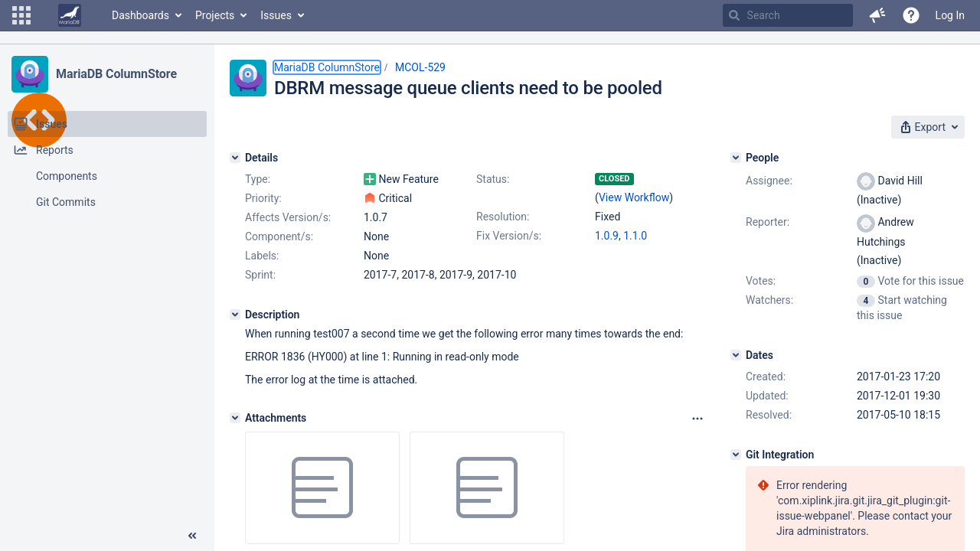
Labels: (262, 256)
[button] (21, 15)
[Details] (235, 158)
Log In (950, 15)
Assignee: (769, 181)
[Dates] (736, 355)
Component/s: (279, 236)
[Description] (235, 315)
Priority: (263, 198)
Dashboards (140, 15)
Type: (258, 179)
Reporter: (768, 222)
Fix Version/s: (509, 236)
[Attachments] (235, 418)
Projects (215, 15)
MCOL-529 (420, 67)
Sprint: (260, 275)
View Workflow (634, 197)
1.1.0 (635, 236)
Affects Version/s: (288, 217)
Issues (276, 15)
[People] (736, 158)
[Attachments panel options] (697, 419)
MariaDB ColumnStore (116, 74)
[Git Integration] (736, 455)
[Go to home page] (70, 15)
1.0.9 (607, 236)
